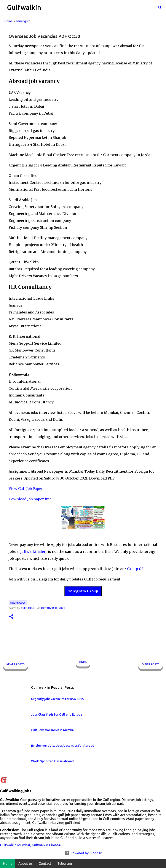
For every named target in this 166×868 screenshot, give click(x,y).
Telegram (65, 863)
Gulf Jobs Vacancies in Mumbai (53, 730)
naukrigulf (18, 603)
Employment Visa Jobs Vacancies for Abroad (63, 746)
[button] (11, 617)
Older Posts (151, 664)
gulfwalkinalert (33, 551)
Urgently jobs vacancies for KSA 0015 (57, 699)
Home (83, 662)
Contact (45, 863)
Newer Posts (16, 664)
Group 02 (135, 569)
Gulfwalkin (24, 7)
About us (26, 863)
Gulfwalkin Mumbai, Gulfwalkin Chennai (31, 845)
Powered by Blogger (83, 853)
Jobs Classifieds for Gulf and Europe (57, 715)
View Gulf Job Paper (26, 489)
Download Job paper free (30, 499)
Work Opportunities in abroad (52, 761)
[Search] (160, 8)
